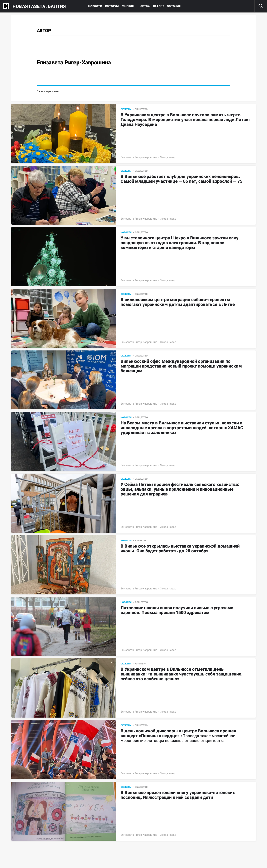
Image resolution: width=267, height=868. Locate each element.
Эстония (174, 6)
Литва (145, 6)
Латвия (159, 6)
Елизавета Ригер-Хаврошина (139, 157)
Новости (95, 6)
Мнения (128, 6)
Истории (112, 6)
